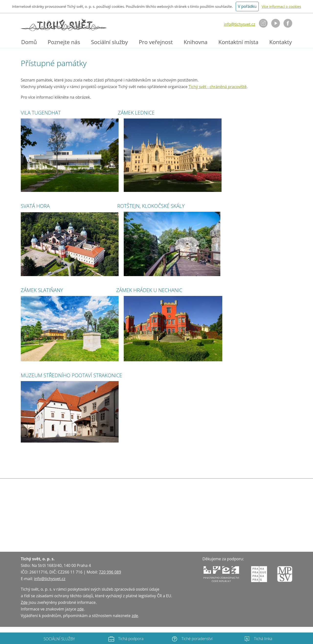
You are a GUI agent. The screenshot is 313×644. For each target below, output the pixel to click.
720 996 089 (110, 572)
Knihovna (196, 42)
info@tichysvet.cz (239, 24)
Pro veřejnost (156, 42)
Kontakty (280, 42)
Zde (24, 602)
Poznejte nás (64, 42)
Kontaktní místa (238, 42)
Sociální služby (109, 42)
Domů (29, 42)
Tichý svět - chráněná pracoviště (218, 87)
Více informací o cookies (281, 6)
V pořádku (247, 6)
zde (80, 609)
